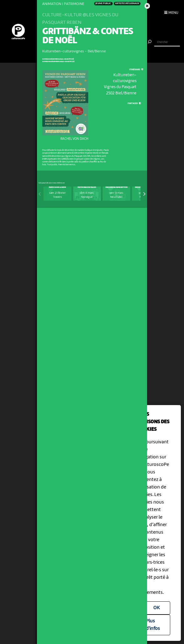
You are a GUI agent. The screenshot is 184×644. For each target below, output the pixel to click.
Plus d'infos (153, 625)
